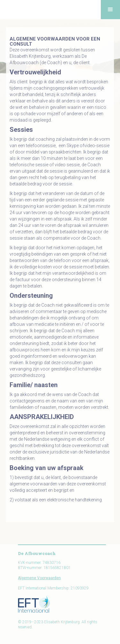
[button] (110, 10)
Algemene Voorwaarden (39, 578)
